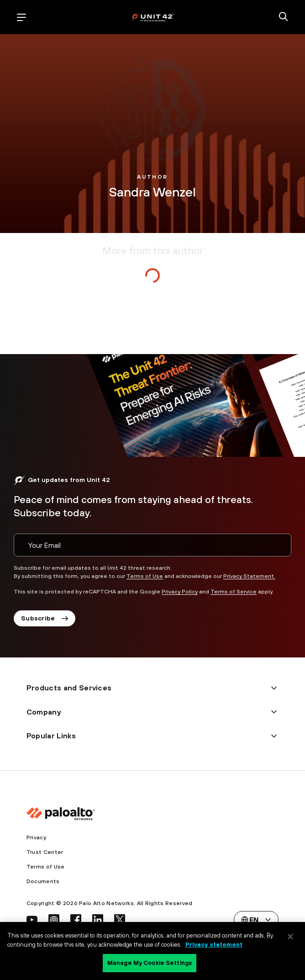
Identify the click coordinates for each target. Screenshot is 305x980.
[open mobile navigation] (21, 17)
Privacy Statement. (249, 576)
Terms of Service (234, 592)
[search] (284, 17)
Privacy (36, 837)
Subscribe (45, 618)
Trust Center (45, 852)
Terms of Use (145, 576)
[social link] (32, 920)
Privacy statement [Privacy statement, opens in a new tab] (214, 945)
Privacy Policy (180, 592)
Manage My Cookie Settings (150, 963)
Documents (43, 881)
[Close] (290, 937)
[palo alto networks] (152, 17)
